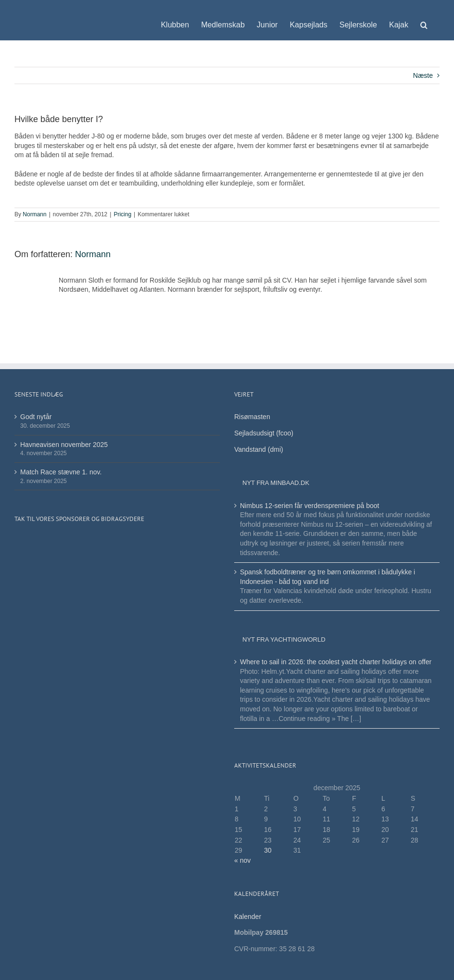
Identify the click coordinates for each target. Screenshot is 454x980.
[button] (424, 20)
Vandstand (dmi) (259, 449)
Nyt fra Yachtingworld (284, 639)
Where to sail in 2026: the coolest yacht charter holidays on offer (336, 662)
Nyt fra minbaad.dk (276, 483)
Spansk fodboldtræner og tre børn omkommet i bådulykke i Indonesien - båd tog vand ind (328, 577)
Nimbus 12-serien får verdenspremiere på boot (309, 506)
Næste (423, 75)
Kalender (249, 917)
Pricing (122, 214)
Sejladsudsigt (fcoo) (264, 433)
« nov (242, 860)
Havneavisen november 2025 (64, 445)
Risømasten (252, 417)
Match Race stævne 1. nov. (61, 472)
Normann (34, 214)
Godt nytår (36, 417)
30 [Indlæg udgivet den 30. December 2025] (268, 850)
